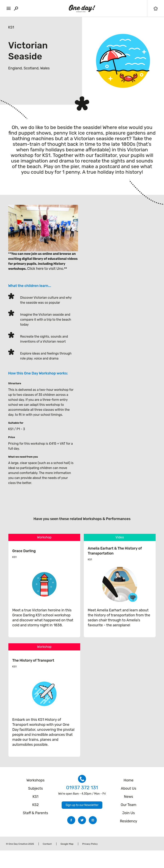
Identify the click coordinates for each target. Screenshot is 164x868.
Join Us (129, 813)
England (15, 68)
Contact (47, 844)
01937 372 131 (82, 788)
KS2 (36, 805)
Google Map (67, 844)
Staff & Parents (36, 813)
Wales (45, 68)
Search (16, 9)
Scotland (31, 68)
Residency (129, 821)
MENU (8, 7)
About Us (129, 788)
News (128, 797)
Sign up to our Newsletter (82, 805)
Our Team (128, 805)
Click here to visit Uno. (46, 269)
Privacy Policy (90, 844)
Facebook (71, 820)
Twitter (82, 820)
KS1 (11, 27)
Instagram (93, 820)
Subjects (36, 788)
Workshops (35, 780)
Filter (156, 8)
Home (129, 780)
